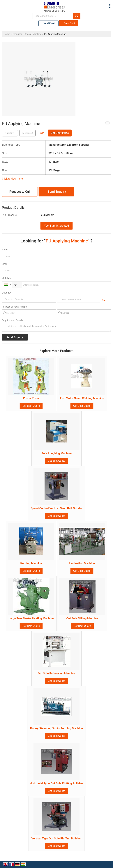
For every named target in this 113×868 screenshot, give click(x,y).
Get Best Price (60, 133)
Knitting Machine (31, 563)
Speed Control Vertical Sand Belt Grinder (57, 508)
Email (5, 264)
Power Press (31, 398)
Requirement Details (12, 320)
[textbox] (28, 133)
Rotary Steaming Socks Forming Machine (56, 728)
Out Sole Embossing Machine (56, 673)
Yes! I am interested (57, 226)
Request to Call (20, 192)
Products (17, 34)
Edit (42, 133)
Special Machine (33, 34)
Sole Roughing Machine (56, 453)
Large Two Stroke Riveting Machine (31, 618)
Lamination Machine (82, 563)
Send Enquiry (57, 192)
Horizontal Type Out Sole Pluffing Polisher (57, 783)
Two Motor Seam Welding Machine (82, 398)
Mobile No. (7, 278)
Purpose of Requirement (14, 307)
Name (5, 250)
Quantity (6, 293)
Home (7, 34)
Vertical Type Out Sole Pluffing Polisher (57, 839)
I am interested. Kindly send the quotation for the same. (56, 327)
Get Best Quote (31, 406)
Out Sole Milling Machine (82, 618)
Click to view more (12, 179)
